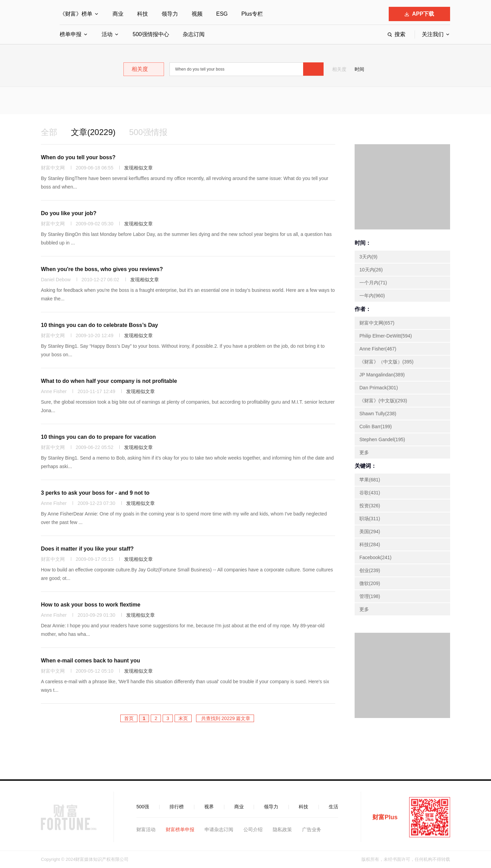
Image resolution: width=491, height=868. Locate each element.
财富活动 (146, 829)
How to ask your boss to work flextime (91, 605)
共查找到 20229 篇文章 (225, 718)
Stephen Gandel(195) (382, 439)
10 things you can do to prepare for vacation (98, 437)
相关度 (339, 69)
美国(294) (370, 532)
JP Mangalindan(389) (382, 375)
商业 (118, 14)
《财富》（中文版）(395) (386, 362)
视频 (197, 14)
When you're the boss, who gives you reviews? (102, 269)
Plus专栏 (252, 14)
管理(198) (370, 596)
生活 (333, 807)
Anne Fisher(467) (378, 349)
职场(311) (370, 519)
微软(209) (370, 583)
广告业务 (312, 829)
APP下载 (420, 14)
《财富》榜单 (76, 14)
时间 (359, 69)
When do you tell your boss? (78, 157)
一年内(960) (372, 296)
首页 (129, 718)
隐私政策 (282, 829)
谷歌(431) (370, 493)
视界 (209, 807)
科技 (143, 14)
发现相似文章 (138, 168)
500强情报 (148, 132)
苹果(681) (370, 480)
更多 (364, 452)
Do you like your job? (69, 213)
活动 (107, 34)
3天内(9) (368, 257)
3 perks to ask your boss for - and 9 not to (95, 493)
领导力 (170, 14)
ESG (222, 14)
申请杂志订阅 (219, 829)
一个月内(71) (373, 283)
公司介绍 (253, 829)
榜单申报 (71, 34)
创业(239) (370, 570)
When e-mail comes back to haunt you (91, 661)
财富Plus (385, 817)
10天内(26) (371, 270)
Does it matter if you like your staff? (87, 549)
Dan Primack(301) (379, 388)
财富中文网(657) (377, 323)
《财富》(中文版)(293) (383, 401)
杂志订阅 (194, 34)
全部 (49, 132)
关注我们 (433, 34)
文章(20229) (93, 132)
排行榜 (177, 807)
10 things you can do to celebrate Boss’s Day (100, 325)
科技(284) (370, 544)
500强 (143, 807)
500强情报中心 (151, 34)
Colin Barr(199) (376, 426)
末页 (183, 718)
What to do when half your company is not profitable (109, 381)
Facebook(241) (375, 557)
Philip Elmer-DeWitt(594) (386, 336)
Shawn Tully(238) (378, 414)
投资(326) (370, 506)
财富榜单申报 (180, 829)
